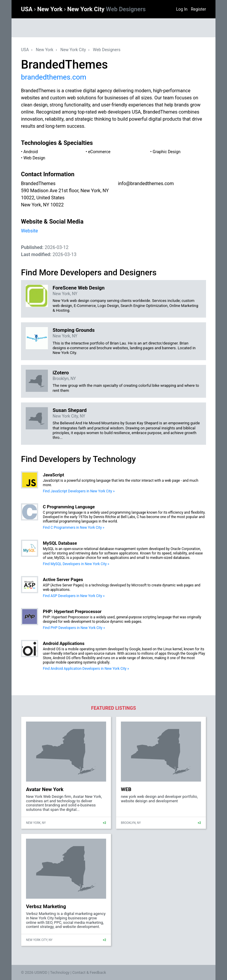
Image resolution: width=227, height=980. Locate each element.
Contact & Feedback (89, 972)
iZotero (61, 373)
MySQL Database (60, 543)
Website (29, 231)
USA (27, 9)
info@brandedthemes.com (146, 183)
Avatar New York (45, 789)
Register (198, 9)
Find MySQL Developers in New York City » (76, 564)
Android (31, 152)
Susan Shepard (70, 410)
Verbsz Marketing (46, 906)
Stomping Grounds (74, 330)
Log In (182, 9)
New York (51, 9)
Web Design (34, 158)
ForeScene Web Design (79, 288)
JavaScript (53, 475)
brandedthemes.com (54, 77)
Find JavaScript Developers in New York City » (79, 491)
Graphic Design (167, 152)
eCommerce (99, 152)
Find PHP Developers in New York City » (74, 628)
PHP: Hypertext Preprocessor (72, 612)
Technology (60, 972)
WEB (126, 789)
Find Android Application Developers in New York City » (86, 669)
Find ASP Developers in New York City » (74, 596)
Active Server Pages (63, 580)
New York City (106, 9)
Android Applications (64, 643)
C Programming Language (69, 507)
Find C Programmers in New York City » (74, 528)
